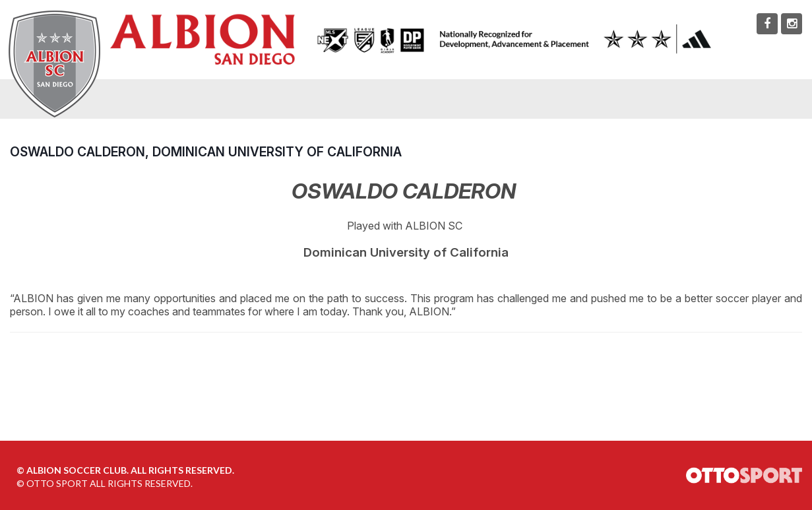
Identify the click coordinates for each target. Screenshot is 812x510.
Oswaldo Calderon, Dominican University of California (206, 152)
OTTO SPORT (57, 483)
